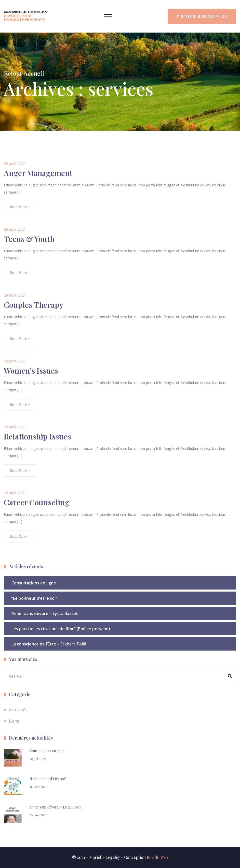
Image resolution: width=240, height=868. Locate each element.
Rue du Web (157, 857)
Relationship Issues (37, 436)
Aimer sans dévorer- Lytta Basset (45, 613)
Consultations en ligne (34, 583)
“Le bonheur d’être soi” (34, 598)
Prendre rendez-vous (202, 16)
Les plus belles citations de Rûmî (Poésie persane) (61, 629)
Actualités (18, 710)
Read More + (20, 207)
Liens (14, 721)
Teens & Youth (29, 239)
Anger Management (38, 173)
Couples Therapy (34, 305)
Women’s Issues (31, 371)
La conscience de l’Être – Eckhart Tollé (49, 644)
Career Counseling (37, 502)
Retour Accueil (24, 73)
